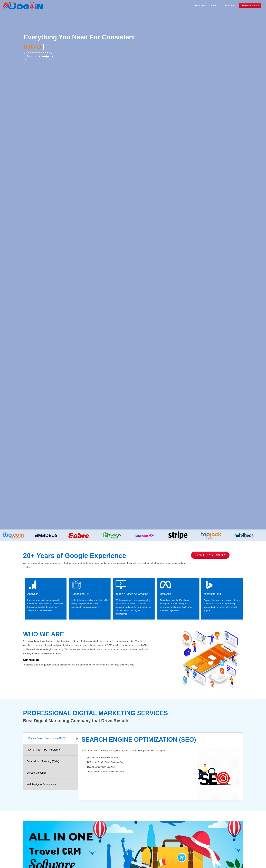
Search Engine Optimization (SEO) (47, 738)
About (215, 6)
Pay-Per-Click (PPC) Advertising (44, 750)
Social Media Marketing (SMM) (43, 761)
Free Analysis (250, 6)
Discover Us (38, 56)
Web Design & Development (42, 784)
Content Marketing (36, 773)
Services (199, 6)
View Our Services (210, 555)
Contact (229, 6)
